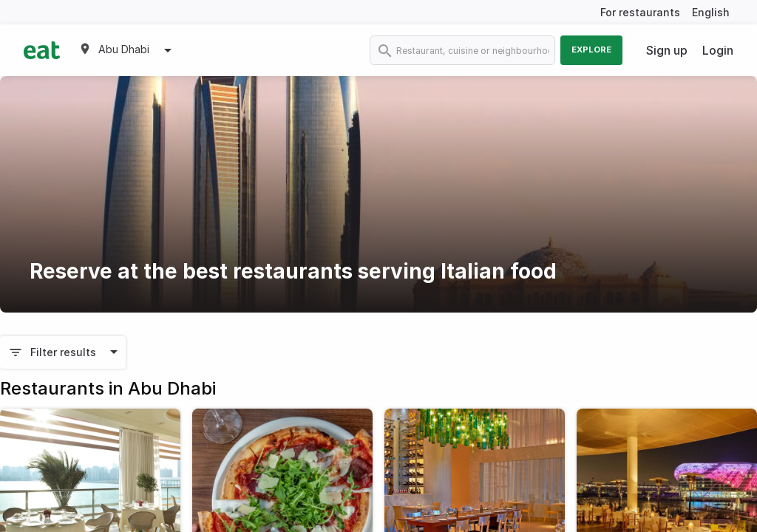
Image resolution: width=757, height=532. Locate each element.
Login (718, 50)
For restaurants (640, 12)
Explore (591, 50)
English (711, 12)
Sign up (667, 50)
